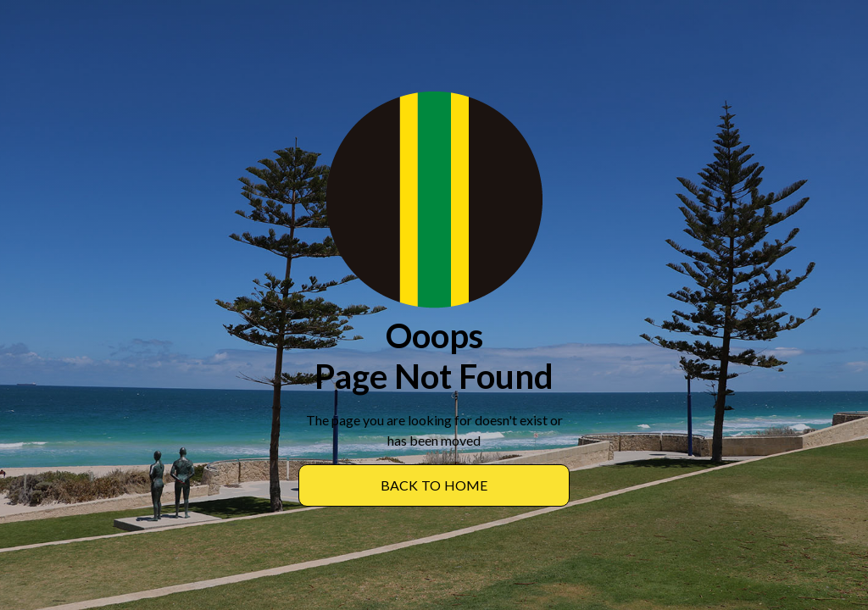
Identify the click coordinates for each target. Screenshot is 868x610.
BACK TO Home (434, 485)
